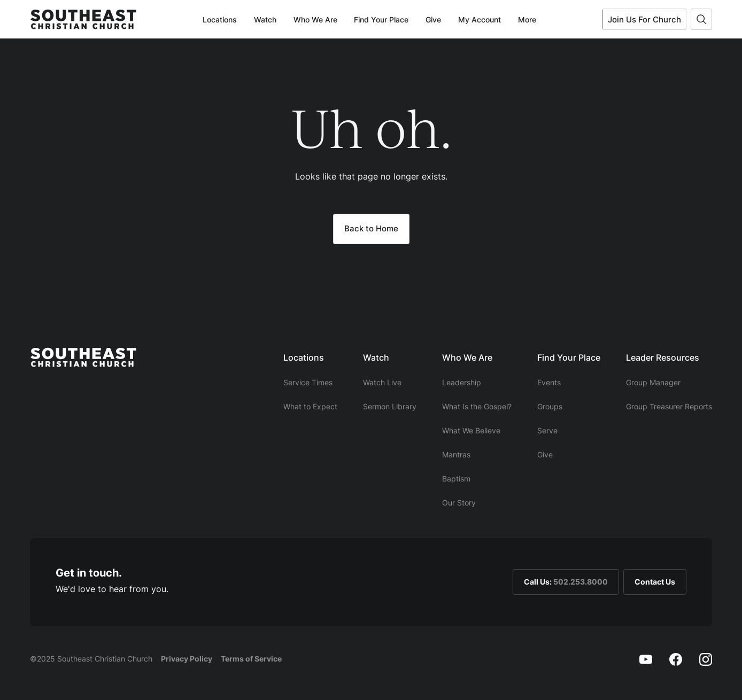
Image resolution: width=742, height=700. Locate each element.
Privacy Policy (187, 659)
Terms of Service (251, 659)
